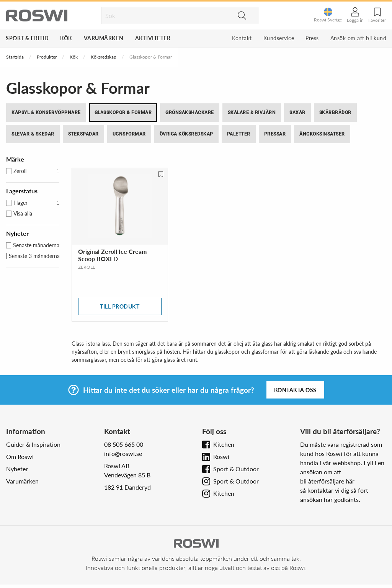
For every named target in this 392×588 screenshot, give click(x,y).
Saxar (297, 113)
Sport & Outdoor (236, 469)
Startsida (15, 57)
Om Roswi (20, 457)
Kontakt (242, 38)
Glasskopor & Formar (123, 113)
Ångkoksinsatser (322, 134)
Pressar (275, 134)
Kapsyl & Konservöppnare (46, 113)
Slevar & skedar (33, 134)
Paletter (239, 134)
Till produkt (120, 306)
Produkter (47, 57)
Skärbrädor (335, 113)
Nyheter (17, 469)
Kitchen (224, 444)
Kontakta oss (295, 390)
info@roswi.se (123, 453)
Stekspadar (83, 134)
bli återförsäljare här (327, 481)
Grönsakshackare (190, 113)
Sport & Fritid (27, 38)
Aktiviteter (153, 38)
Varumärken (104, 38)
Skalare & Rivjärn (252, 113)
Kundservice (279, 38)
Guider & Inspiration (33, 444)
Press (312, 38)
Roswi (221, 457)
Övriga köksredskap (186, 134)
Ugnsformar (129, 134)
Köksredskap (104, 57)
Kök (66, 38)
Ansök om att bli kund (359, 38)
